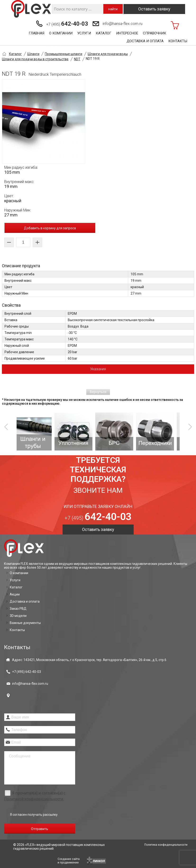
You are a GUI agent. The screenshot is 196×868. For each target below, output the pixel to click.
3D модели (18, 616)
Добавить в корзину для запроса (50, 228)
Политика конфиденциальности (166, 845)
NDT (77, 59)
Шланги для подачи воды (108, 54)
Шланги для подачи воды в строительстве (35, 59)
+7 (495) (67, 24)
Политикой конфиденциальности (34, 799)
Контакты (178, 41)
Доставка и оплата (145, 41)
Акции (15, 594)
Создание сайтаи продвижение (69, 861)
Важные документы (25, 623)
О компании (61, 33)
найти (113, 9)
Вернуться (98, 392)
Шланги (33, 54)
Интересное (127, 33)
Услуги (84, 33)
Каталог (104, 33)
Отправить (40, 829)
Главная (36, 33)
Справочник (155, 33)
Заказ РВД (18, 609)
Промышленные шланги (64, 54)
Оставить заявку (154, 9)
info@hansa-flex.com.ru (123, 24)
